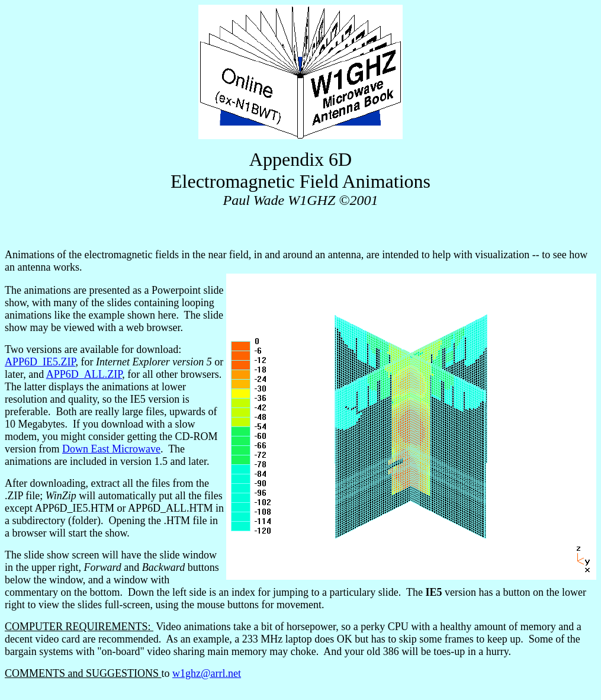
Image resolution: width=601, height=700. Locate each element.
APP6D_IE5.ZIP (40, 362)
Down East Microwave (111, 449)
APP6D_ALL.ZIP (84, 374)
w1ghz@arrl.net (207, 673)
